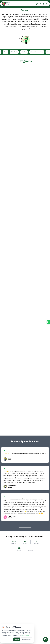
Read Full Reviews (25, 526)
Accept (17, 639)
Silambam (28, 52)
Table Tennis (18, 52)
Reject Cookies (26, 639)
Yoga (10, 52)
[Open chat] (45, 639)
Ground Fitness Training (41, 52)
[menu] (47, 4)
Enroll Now (40, 4)
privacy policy (26, 636)
